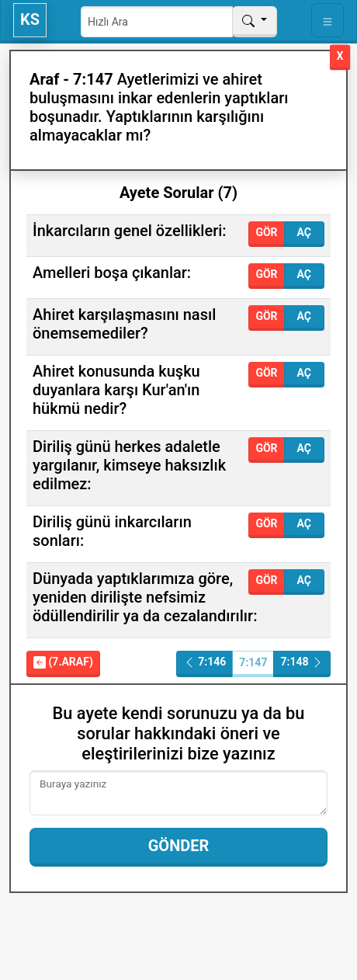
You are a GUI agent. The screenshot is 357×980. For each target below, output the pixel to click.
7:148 (302, 662)
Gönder (179, 846)
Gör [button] (266, 232)
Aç (304, 232)
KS (30, 19)
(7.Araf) (63, 662)
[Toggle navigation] (328, 20)
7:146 (205, 662)
